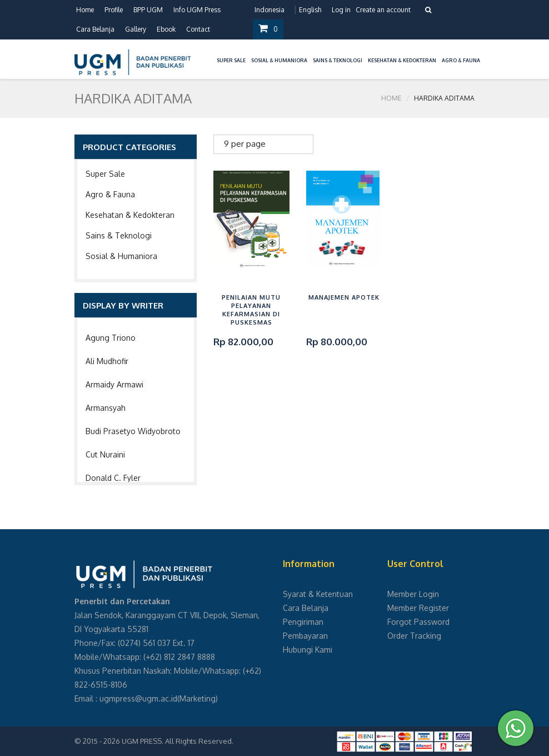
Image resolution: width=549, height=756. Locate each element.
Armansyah (106, 408)
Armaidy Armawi (114, 384)
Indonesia (269, 10)
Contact (198, 29)
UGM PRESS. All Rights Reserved (177, 741)
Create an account (383, 10)
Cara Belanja (95, 29)
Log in (341, 10)
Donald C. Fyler (113, 478)
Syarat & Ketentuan (318, 594)
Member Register (418, 608)
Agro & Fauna (110, 194)
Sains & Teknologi (119, 235)
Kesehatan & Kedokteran (130, 215)
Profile (114, 10)
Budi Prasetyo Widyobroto (133, 431)
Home (85, 10)
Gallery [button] (136, 29)
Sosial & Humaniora (121, 256)
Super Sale (105, 174)
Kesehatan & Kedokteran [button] (402, 60)
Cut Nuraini (105, 454)
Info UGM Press (197, 10)
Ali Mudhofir (107, 361)
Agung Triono (111, 338)
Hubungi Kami (308, 650)
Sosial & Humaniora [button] (279, 60)
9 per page (245, 144)
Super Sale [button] (231, 60)
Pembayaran (305, 636)
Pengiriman (303, 622)
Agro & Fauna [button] (461, 60)
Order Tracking (414, 636)
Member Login (413, 594)
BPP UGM (148, 10)
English (310, 10)
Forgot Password (418, 622)
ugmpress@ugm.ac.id (138, 698)
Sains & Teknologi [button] (338, 60)
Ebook (166, 29)
